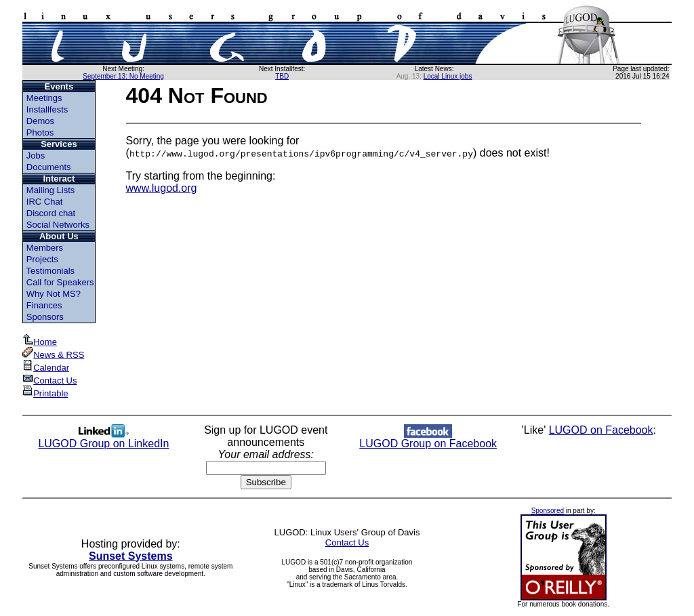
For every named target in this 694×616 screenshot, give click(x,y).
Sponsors (45, 317)
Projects (42, 259)
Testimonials (51, 271)
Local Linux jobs (448, 76)
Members (45, 248)
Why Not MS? (54, 294)
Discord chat (51, 213)
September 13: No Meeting (123, 76)
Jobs (36, 156)
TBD (282, 76)
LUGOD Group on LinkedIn (103, 439)
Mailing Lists (51, 190)
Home (40, 342)
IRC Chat (44, 202)
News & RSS (53, 355)
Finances (44, 305)
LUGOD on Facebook (601, 430)
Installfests (47, 109)
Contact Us (49, 381)
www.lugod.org (162, 188)
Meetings (44, 98)
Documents (49, 167)
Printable (45, 393)
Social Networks (58, 225)
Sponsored (548, 511)
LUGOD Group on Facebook (428, 439)
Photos (40, 132)
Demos (40, 121)
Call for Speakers (60, 282)
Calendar (46, 368)
